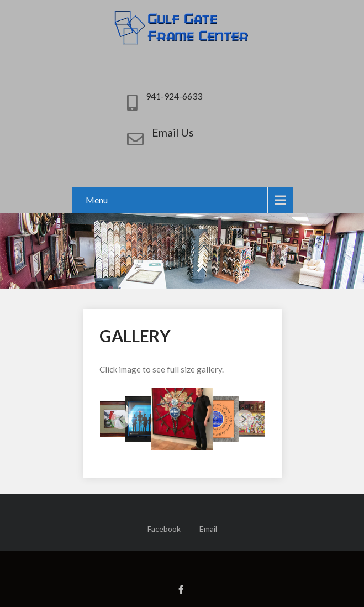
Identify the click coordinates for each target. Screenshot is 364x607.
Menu (97, 200)
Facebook (164, 530)
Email (208, 530)
